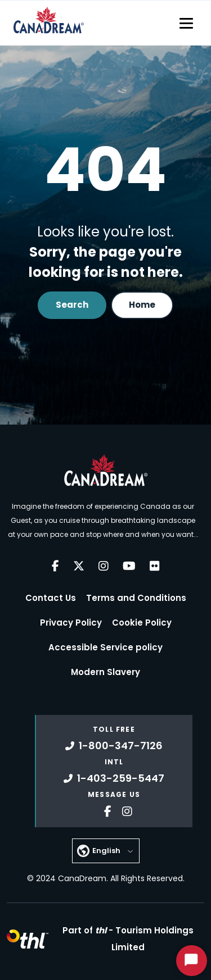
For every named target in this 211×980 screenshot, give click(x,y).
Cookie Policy (142, 623)
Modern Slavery (105, 672)
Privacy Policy (71, 623)
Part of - (128, 939)
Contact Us (51, 598)
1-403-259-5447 (114, 778)
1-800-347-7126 (114, 746)
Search (72, 305)
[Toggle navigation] (186, 23)
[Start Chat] (192, 961)
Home (142, 305)
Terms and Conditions (136, 598)
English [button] (106, 851)
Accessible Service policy (105, 647)
